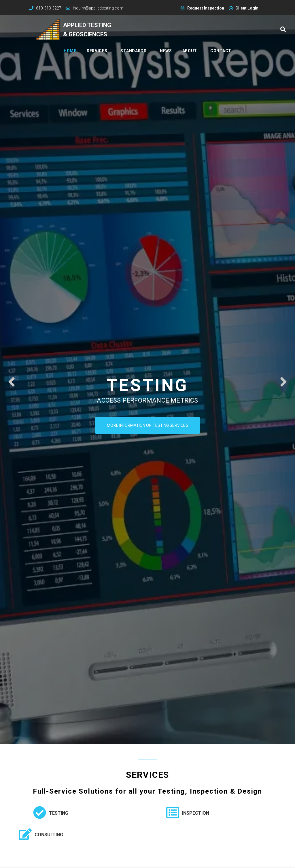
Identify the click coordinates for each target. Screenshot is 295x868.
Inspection (196, 813)
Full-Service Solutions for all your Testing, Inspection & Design (147, 791)
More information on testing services (147, 427)
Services (147, 775)
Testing (59, 813)
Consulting (49, 835)
